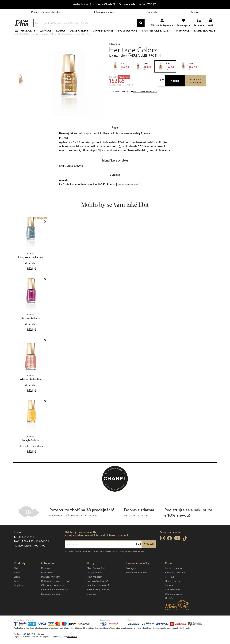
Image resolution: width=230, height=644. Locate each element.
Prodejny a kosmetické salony (46, 12)
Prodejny (131, 579)
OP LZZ (169, 609)
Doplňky (19, 596)
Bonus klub (153, 12)
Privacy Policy (115, 562)
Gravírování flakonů (97, 592)
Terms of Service (132, 562)
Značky (46, 36)
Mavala (115, 55)
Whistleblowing (174, 605)
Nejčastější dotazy (51, 605)
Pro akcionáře (173, 600)
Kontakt (195, 12)
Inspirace (183, 36)
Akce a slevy (79, 36)
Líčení (17, 587)
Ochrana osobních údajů (55, 600)
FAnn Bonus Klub (96, 579)
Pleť (16, 579)
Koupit (175, 91)
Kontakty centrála (175, 583)
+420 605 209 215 (27, 548)
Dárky (61, 36)
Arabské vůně (103, 36)
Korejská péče (205, 36)
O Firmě (169, 587)
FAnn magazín (94, 587)
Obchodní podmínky (53, 596)
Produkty (28, 36)
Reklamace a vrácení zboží (56, 592)
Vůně (17, 583)
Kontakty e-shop (174, 579)
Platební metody (50, 587)
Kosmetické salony (157, 36)
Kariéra (169, 596)
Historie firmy (173, 592)
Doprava (46, 579)
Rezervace (47, 583)
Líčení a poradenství (104, 12)
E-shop (18, 543)
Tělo (16, 592)
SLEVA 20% (125, 88)
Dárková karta (94, 583)
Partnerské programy (98, 600)
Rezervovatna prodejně (196, 92)
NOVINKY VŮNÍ (128, 36)
